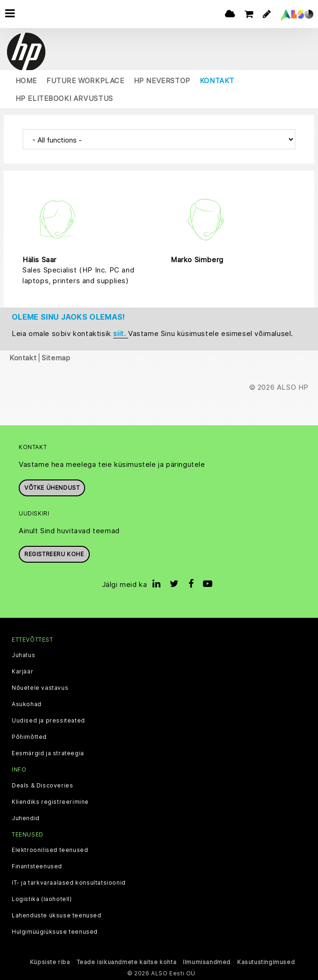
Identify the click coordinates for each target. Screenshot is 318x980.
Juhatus (23, 655)
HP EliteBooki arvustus (64, 98)
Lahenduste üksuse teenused (57, 916)
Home (26, 81)
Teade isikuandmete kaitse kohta (127, 962)
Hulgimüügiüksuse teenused (55, 932)
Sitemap (56, 358)
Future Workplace (85, 81)
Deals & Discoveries (42, 786)
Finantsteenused (37, 866)
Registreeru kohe (54, 554)
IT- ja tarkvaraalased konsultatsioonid (69, 883)
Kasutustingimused (266, 962)
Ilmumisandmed (207, 962)
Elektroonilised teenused (50, 850)
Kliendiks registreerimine (50, 802)
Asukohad (27, 704)
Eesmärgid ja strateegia (48, 753)
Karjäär (22, 672)
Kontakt (217, 81)
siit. (121, 333)
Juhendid (26, 818)
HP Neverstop (162, 81)
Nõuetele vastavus (40, 688)
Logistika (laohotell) (42, 899)
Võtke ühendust (52, 488)
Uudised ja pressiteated (48, 721)
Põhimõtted (29, 737)
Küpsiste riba (50, 962)
